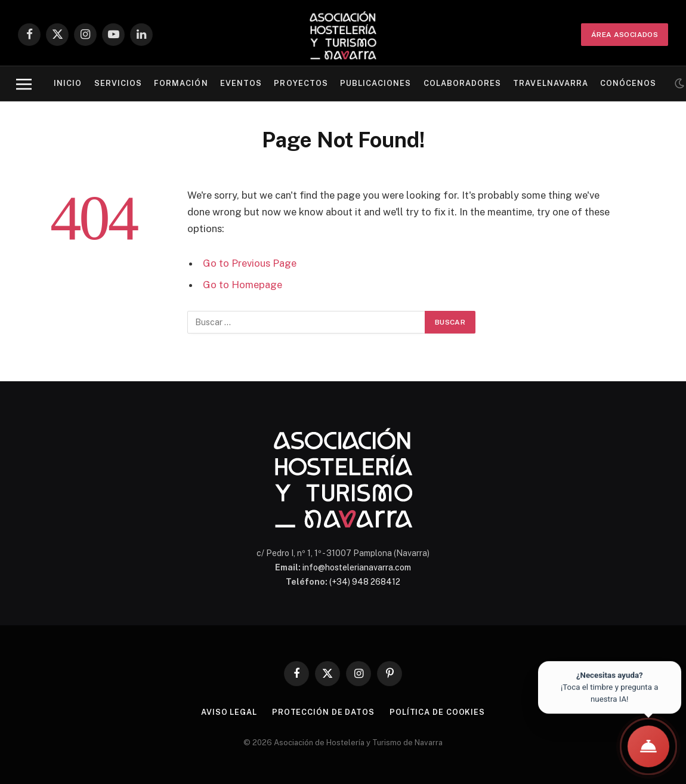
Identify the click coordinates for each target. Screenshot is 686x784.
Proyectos (301, 83)
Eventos (241, 83)
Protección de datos (323, 712)
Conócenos (628, 83)
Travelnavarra (550, 83)
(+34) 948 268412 (365, 582)
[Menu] (24, 84)
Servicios (118, 83)
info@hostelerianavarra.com (357, 567)
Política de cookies (437, 712)
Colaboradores (462, 83)
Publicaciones (376, 83)
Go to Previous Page (250, 263)
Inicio (68, 83)
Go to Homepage (242, 285)
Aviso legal (229, 712)
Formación (181, 83)
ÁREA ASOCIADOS (625, 35)
